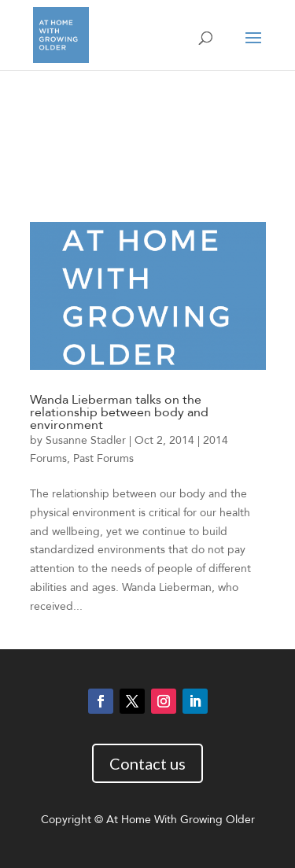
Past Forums (103, 458)
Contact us (147, 763)
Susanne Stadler (86, 440)
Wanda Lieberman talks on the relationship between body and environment (119, 412)
